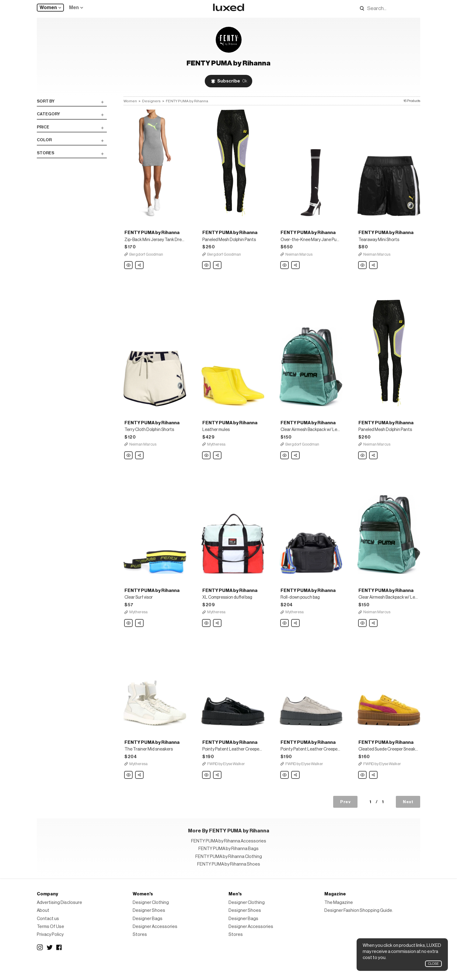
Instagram (40, 963)
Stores (140, 950)
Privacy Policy (50, 950)
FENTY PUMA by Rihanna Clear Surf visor (129, 635)
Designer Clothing (151, 918)
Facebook (59, 963)
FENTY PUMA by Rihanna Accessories (229, 857)
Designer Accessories (155, 942)
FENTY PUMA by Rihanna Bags (228, 864)
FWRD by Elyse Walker (226, 779)
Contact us (48, 934)
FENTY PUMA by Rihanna (187, 101)
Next (408, 817)
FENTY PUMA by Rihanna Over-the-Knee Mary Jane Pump (285, 270)
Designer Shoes (149, 926)
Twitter (50, 963)
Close (433, 964)
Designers (151, 101)
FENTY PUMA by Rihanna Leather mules (207, 465)
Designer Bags (148, 934)
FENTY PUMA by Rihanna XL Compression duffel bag (207, 635)
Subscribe (232, 81)
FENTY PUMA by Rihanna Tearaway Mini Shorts (363, 270)
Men (74, 8)
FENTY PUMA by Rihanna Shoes (229, 880)
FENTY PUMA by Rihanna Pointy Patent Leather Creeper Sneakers (207, 791)
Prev (345, 817)
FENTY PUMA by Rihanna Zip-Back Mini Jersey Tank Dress (129, 270)
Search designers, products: (360, 8)
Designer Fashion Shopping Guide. (359, 926)
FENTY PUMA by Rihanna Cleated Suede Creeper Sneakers (363, 791)
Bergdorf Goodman (146, 259)
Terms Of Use (51, 942)
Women (48, 8)
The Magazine (339, 918)
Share (140, 268)
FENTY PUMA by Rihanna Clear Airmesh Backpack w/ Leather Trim (285, 465)
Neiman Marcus (299, 259)
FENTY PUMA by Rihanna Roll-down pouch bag (285, 635)
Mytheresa (216, 454)
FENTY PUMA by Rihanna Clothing (229, 872)
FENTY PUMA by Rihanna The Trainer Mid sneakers (129, 791)
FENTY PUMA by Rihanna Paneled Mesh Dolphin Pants (207, 270)
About (43, 926)
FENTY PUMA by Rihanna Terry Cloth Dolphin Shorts (129, 465)
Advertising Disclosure (59, 918)
